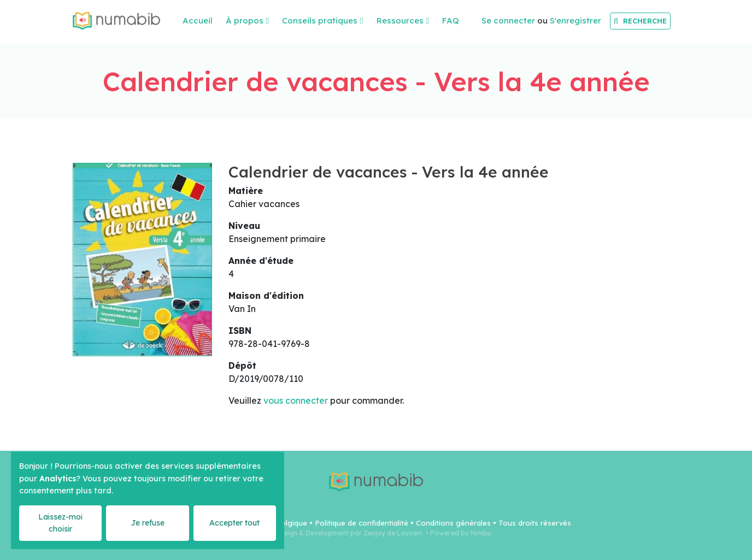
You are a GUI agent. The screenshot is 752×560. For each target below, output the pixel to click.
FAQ (451, 20)
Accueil (198, 20)
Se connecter (508, 20)
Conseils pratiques (320, 20)
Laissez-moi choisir (60, 523)
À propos (245, 20)
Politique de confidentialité (362, 523)
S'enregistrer (575, 20)
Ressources (400, 20)
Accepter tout (234, 523)
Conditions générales (453, 523)
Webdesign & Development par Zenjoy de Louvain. (343, 533)
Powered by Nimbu (461, 533)
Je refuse (148, 523)
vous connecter (296, 400)
